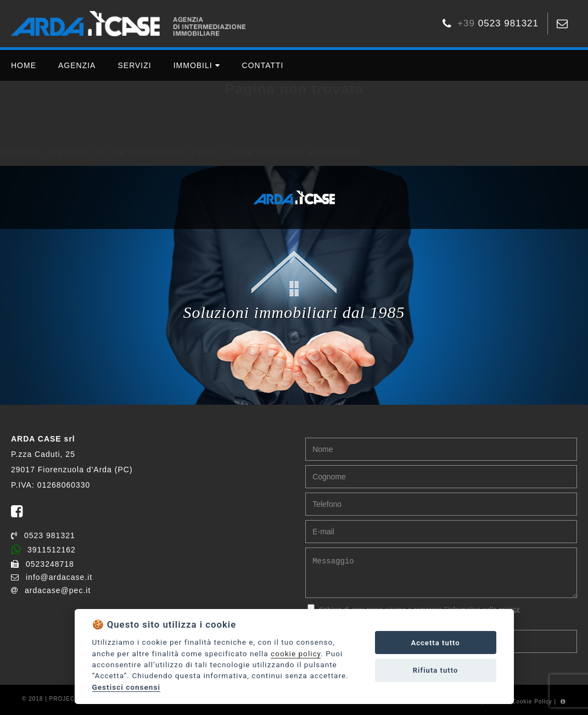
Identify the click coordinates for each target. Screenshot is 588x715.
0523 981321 (43, 535)
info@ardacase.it (52, 577)
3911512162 (43, 550)
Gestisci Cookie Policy (519, 702)
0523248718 (43, 564)
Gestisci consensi (126, 687)
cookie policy (296, 653)
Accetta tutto (435, 643)
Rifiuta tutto (436, 670)
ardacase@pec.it (51, 590)
